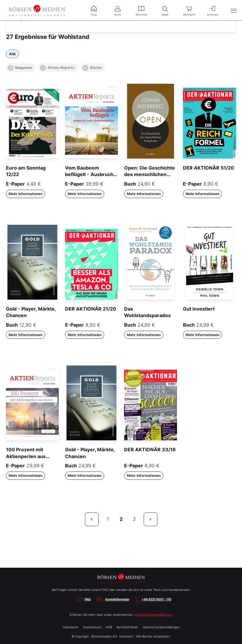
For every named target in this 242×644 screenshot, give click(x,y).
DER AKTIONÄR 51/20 (208, 168)
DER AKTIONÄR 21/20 (91, 309)
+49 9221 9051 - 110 (156, 599)
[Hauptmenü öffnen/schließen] (233, 10)
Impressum (71, 627)
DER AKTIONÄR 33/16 (150, 450)
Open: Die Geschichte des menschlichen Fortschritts (150, 174)
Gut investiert (199, 309)
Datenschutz (92, 627)
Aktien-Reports (57, 68)
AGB (109, 627)
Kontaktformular (117, 599)
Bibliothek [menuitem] (141, 10)
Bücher (92, 68)
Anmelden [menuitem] (213, 10)
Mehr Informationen (26, 194)
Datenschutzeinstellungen (161, 627)
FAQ (88, 599)
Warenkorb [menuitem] (189, 10)
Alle (12, 54)
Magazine (20, 68)
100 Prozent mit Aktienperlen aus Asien (26, 456)
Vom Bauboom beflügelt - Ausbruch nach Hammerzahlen (89, 174)
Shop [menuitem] (94, 10)
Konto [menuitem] (118, 10)
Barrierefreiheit (127, 627)
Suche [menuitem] (165, 10)
